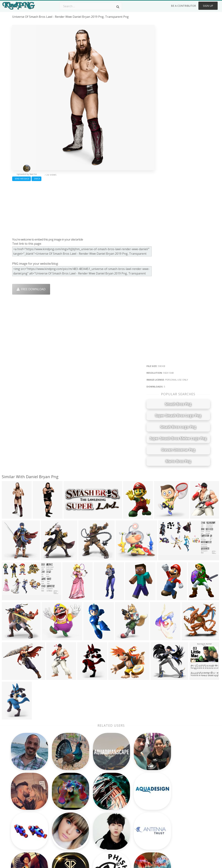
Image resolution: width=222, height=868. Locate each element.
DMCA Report (180, 813)
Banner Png (139, 834)
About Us (177, 797)
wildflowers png (23, 797)
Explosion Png (101, 829)
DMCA (36, 179)
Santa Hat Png (62, 808)
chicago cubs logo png (28, 824)
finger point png (24, 834)
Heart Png (59, 834)
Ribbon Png (60, 818)
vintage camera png (26, 803)
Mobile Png (60, 829)
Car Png (136, 803)
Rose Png (58, 813)
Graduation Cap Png (105, 824)
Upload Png (178, 824)
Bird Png (137, 808)
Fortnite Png (100, 834)
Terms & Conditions (184, 808)
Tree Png (97, 808)
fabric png (19, 808)
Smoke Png (99, 813)
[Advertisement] (83, 208)
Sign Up (208, 6)
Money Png (139, 797)
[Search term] (91, 6)
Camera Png (99, 803)
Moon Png (98, 818)
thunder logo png (25, 829)
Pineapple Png (141, 813)
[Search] (118, 7)
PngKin (57, 824)
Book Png (137, 824)
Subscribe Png (62, 797)
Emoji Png (138, 818)
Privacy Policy (180, 818)
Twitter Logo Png (64, 803)
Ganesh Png (139, 829)
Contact (176, 803)
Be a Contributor (183, 6)
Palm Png (98, 797)
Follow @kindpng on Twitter (190, 839)
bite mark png (22, 818)
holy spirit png (22, 813)
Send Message (22, 179)
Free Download (31, 289)
